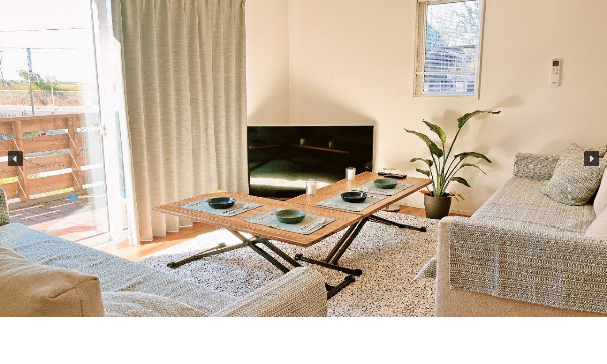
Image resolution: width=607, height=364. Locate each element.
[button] (15, 159)
